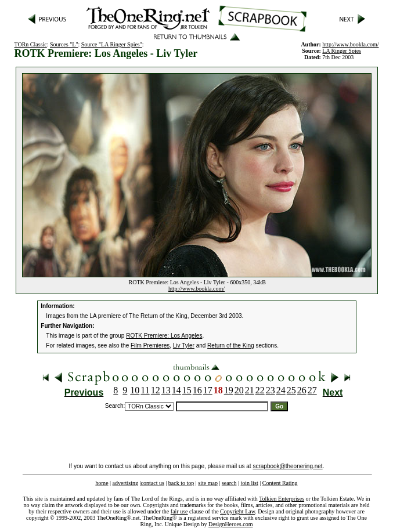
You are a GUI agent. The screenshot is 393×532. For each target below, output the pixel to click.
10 (135, 390)
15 (187, 390)
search (229, 483)
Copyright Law (237, 511)
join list (249, 483)
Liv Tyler (184, 345)
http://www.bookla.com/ (196, 289)
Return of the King (231, 345)
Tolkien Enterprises (282, 499)
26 (302, 390)
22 (260, 390)
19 (229, 390)
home (102, 483)
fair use (179, 511)
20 (239, 390)
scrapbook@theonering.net (287, 466)
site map (208, 483)
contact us (153, 483)
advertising (125, 483)
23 (271, 390)
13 (166, 390)
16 (197, 390)
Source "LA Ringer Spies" (112, 44)
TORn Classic (31, 44)
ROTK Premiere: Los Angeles (164, 336)
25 (291, 390)
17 (208, 390)
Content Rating (280, 483)
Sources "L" (64, 44)
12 (156, 390)
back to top (181, 483)
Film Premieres (150, 345)
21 (250, 390)
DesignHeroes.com (230, 524)
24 (281, 390)
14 (176, 390)
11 (145, 390)
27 (312, 390)
